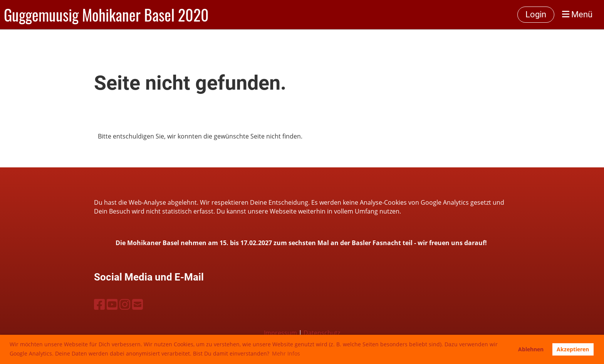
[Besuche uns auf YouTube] (112, 304)
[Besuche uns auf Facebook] (99, 304)
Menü (577, 14)
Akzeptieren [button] (573, 349)
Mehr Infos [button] (286, 353)
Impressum (280, 333)
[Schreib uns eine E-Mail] (138, 304)
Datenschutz (322, 333)
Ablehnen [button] (531, 349)
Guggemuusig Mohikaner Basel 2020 (106, 15)
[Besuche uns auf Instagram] (125, 304)
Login (536, 14)
